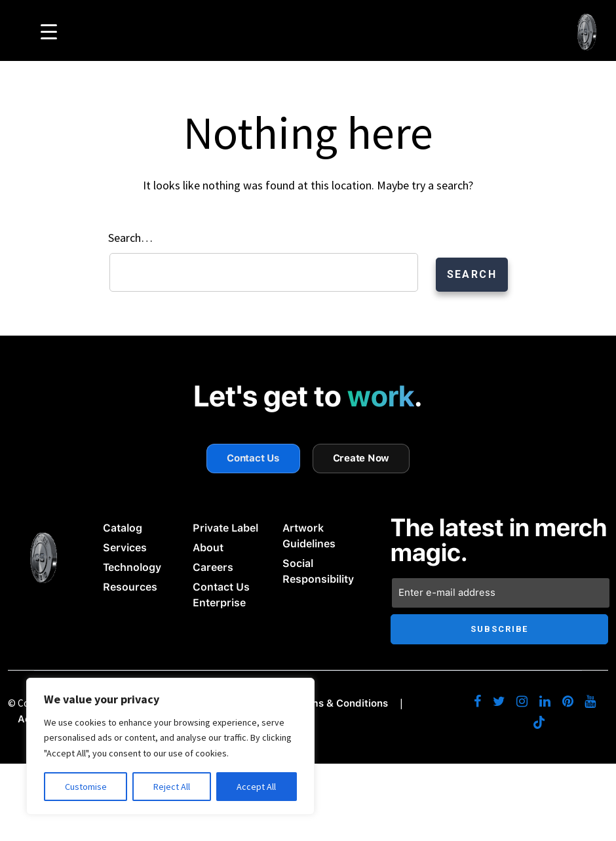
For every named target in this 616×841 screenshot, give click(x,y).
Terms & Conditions (341, 701)
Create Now (361, 456)
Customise (86, 787)
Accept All (256, 787)
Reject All (172, 787)
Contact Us (253, 456)
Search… (130, 236)
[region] (170, 746)
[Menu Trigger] (49, 31)
